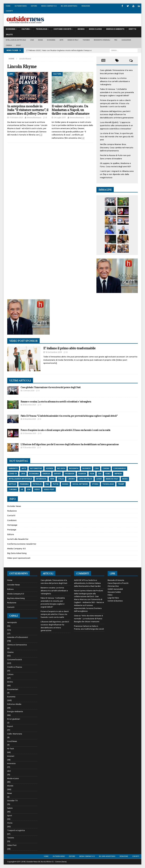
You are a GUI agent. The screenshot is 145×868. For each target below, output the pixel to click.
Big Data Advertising (69, 6)
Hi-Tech (11, 749)
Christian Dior (113, 586)
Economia (11, 29)
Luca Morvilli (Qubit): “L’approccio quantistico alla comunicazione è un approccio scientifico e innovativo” (116, 125)
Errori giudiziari (14, 719)
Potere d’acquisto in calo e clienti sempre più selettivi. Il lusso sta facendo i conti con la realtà (115, 103)
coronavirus (120, 468)
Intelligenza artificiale (16, 40)
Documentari (13, 689)
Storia (10, 823)
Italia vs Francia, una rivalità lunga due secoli (89, 628)
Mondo (81, 29)
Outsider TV (12, 801)
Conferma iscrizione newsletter (22, 544)
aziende (50, 468)
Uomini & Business (115, 601)
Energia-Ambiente (15, 711)
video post (49, 489)
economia (34, 474)
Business (87, 468)
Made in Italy (73, 40)
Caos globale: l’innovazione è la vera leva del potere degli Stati (116, 72)
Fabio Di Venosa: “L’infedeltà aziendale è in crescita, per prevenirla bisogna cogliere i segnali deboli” (117, 92)
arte (24, 468)
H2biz (110, 595)
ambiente (13, 468)
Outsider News (21, 6)
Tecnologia (42, 29)
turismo (13, 489)
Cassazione (126, 40)
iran (52, 479)
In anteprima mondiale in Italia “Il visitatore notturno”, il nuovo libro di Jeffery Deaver (28, 110)
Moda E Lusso (95, 29)
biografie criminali (102, 40)
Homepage (12, 525)
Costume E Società (62, 29)
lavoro (71, 479)
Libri (9, 771)
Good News (12, 741)
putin (56, 484)
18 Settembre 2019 (54, 352)
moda (125, 479)
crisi (23, 474)
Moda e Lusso (13, 778)
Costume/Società (15, 660)
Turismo (86, 40)
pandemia (24, 484)
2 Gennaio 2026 (28, 391)
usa (29, 489)
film (92, 474)
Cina (32, 40)
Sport (18, 45)
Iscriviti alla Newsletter (18, 539)
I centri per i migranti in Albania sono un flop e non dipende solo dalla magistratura (117, 174)
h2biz (108, 474)
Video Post (12, 845)
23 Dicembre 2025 (29, 419)
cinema (106, 468)
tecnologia (108, 484)
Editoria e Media (14, 704)
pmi (47, 484)
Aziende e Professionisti (18, 637)
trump (121, 484)
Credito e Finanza (15, 667)
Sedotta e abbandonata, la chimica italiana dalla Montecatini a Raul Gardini (87, 583)
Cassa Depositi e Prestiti (118, 583)
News (10, 793)
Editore (34, 6)
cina (97, 468)
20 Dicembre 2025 (29, 433)
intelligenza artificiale (20, 479)
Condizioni (12, 520)
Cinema (9, 45)
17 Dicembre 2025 (29, 448)
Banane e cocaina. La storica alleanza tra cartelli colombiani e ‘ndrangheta (115, 81)
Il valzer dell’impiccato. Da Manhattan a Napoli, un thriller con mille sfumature (71, 110)
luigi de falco (85, 479)
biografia (74, 468)
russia (65, 484)
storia (95, 484)
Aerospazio (12, 622)
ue (22, 489)
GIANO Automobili (115, 589)
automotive (36, 468)
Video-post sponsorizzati (19, 558)
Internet (11, 756)
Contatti (9, 11)
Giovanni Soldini (114, 592)
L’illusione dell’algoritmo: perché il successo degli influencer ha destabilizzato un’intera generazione (117, 114)
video (37, 489)
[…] (41, 135)
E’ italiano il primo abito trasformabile (69, 348)
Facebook (70, 474)
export (57, 474)
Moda (40, 40)
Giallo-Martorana (15, 734)
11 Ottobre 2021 (16, 118)
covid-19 (13, 474)
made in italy (112, 479)
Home (8, 6)
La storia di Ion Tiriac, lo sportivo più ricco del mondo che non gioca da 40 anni (117, 136)
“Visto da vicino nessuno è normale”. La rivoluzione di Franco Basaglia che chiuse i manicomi (89, 619)
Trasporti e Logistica (16, 830)
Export (10, 726)
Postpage (12, 530)
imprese (118, 474)
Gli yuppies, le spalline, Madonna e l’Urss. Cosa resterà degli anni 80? (115, 165)
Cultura (26, 29)
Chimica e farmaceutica (17, 645)
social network (80, 484)
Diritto (132, 29)
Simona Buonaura (34, 118)
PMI (116, 40)
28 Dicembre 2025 (29, 405)
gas (100, 474)
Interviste (11, 763)
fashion (82, 474)
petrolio (37, 484)
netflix (12, 484)
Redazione (86, 6)
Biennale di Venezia (116, 580)
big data (61, 468)
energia (46, 474)
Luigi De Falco (113, 598)
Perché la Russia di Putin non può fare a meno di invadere (115, 157)
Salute (9, 35)
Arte (62, 40)
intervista (41, 479)
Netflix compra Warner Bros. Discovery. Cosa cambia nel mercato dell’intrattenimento (117, 147)
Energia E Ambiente (115, 29)
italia (61, 479)
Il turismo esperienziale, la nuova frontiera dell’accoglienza (88, 608)
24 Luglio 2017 (60, 118)
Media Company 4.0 (49, 6)
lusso (99, 479)
